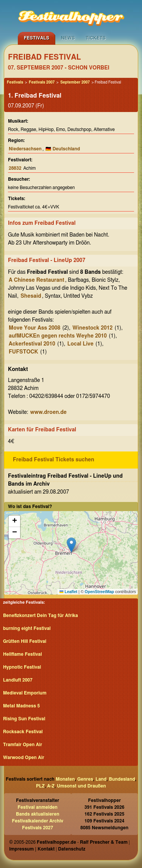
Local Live (80, 344)
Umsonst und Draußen (81, 786)
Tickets (96, 38)
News (68, 38)
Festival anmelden (38, 807)
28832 (15, 168)
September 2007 (75, 82)
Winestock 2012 (92, 328)
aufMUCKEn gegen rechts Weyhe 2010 (58, 336)
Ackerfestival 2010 (32, 344)
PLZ (40, 786)
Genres (85, 779)
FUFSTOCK (23, 352)
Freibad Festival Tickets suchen (54, 460)
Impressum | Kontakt (32, 849)
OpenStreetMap (100, 592)
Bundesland (122, 779)
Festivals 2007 (42, 82)
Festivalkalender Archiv (37, 821)
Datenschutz (72, 849)
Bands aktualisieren (38, 814)
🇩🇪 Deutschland (63, 149)
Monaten (65, 779)
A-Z (51, 786)
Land (101, 779)
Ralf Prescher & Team (104, 842)
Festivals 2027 (37, 828)
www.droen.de (48, 412)
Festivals (37, 38)
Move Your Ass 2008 (34, 328)
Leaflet (68, 592)
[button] (71, 545)
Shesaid (31, 296)
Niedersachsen (25, 149)
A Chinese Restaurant (37, 280)
